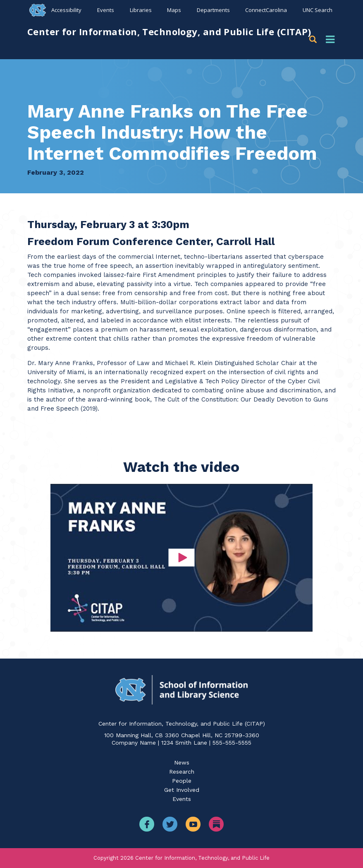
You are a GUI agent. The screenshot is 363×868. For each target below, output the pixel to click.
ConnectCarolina (266, 10)
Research (182, 772)
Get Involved (182, 790)
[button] (314, 40)
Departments (213, 10)
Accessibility (66, 10)
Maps (174, 10)
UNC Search (318, 10)
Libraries (141, 10)
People (182, 781)
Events (106, 10)
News (182, 762)
